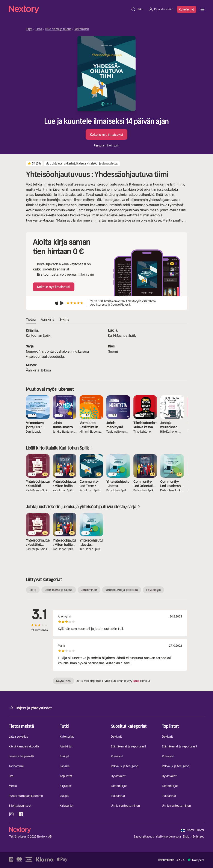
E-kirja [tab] (64, 319)
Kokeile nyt (186, 9)
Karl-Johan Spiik (38, 335)
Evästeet (198, 837)
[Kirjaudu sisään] (161, 9)
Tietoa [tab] (31, 319)
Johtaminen (81, 29)
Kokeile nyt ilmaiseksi (106, 134)
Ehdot (187, 837)
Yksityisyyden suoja (168, 837)
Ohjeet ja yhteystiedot (30, 708)
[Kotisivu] (69, 9)
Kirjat (29, 29)
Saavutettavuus (144, 837)
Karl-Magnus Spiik (122, 335)
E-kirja (46, 370)
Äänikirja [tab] (47, 319)
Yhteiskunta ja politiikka (122, 590)
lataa (136, 681)
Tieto (39, 29)
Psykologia (153, 590)
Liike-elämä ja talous (58, 29)
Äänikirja (33, 370)
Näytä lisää (63, 681)
